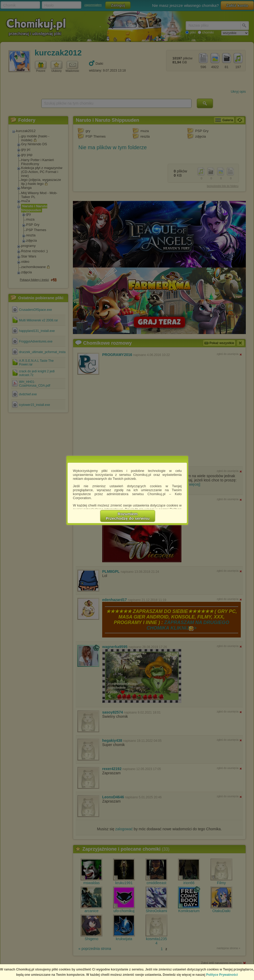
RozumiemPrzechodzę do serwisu (128, 516)
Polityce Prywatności (222, 975)
